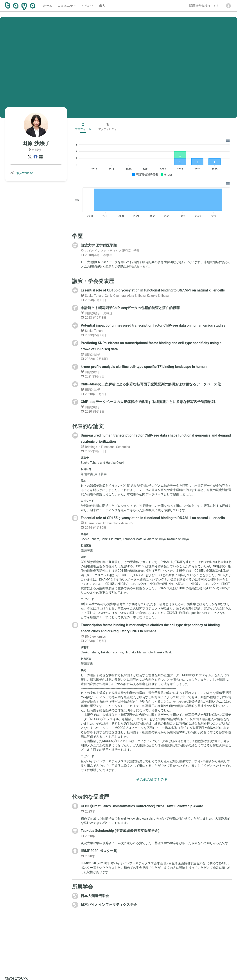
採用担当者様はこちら (204, 6)
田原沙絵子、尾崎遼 (97, 313)
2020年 (88, 836)
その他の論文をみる (152, 780)
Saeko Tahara (92, 331)
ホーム (48, 6)
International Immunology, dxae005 (107, 523)
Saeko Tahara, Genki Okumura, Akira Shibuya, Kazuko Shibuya (125, 296)
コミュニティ (67, 6)
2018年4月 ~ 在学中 (97, 255)
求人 (102, 6)
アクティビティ (108, 127)
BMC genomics (93, 637)
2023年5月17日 (93, 335)
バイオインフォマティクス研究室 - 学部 (110, 251)
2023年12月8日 (93, 318)
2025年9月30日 (93, 451)
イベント (88, 6)
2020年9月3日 (93, 412)
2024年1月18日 (93, 300)
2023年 (88, 811)
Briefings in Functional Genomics (105, 447)
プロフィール (83, 127)
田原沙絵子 (91, 354)
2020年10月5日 (93, 394)
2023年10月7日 (93, 641)
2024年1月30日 (93, 528)
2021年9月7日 (93, 376)
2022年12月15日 (94, 359)
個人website (25, 173)
